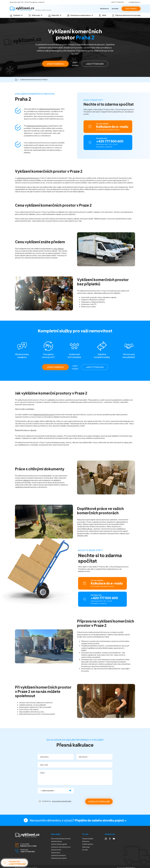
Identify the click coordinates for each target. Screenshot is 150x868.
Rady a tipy (86, 847)
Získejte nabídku (88, 839)
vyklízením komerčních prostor (28, 178)
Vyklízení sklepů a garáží (59, 844)
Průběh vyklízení (88, 844)
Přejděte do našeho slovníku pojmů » (101, 820)
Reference (104, 9)
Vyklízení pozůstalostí (58, 855)
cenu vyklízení (58, 249)
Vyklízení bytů (56, 853)
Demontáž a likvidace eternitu (61, 839)
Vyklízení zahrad (56, 841)
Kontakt (115, 9)
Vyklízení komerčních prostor (61, 847)
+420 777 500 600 (117, 2)
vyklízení (26, 480)
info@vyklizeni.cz (135, 2)
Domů (16, 80)
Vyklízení (59, 858)
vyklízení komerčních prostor (49, 109)
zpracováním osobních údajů (62, 801)
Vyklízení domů (56, 850)
